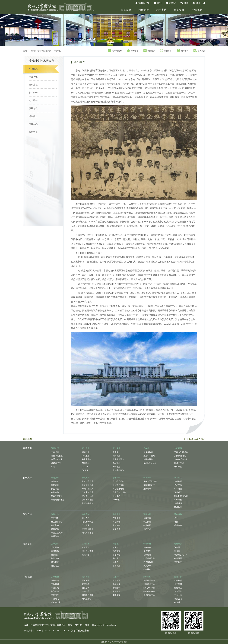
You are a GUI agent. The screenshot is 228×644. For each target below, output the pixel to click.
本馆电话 (117, 581)
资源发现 (55, 448)
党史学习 (178, 584)
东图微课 (117, 518)
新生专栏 (86, 518)
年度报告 (55, 595)
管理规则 (86, 584)
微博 (196, 3)
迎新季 (177, 547)
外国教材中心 (57, 522)
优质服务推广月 (181, 555)
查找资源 (126, 10)
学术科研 (33, 93)
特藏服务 (55, 555)
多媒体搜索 (56, 463)
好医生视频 (148, 459)
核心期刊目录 (88, 496)
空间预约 (149, 51)
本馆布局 (55, 588)
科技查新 (55, 485)
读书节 (116, 547)
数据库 (116, 452)
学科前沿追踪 (118, 485)
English (171, 3)
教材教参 (55, 536)
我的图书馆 (142, 3)
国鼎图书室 (179, 463)
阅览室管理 (87, 599)
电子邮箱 (117, 584)
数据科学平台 (88, 503)
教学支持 (161, 10)
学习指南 (86, 525)
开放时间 (55, 584)
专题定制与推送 (58, 500)
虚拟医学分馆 (149, 581)
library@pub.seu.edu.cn (104, 625)
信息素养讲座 (88, 522)
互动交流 (147, 514)
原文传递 (55, 489)
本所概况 (58, 51)
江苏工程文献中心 (80, 631)
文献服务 (55, 544)
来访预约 (178, 562)
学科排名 (117, 496)
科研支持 (144, 10)
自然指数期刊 (118, 470)
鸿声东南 (117, 551)
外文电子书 (87, 459)
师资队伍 (33, 77)
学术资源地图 (88, 500)
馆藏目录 (86, 452)
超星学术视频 (149, 456)
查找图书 (86, 448)
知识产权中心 (149, 588)
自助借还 (147, 555)
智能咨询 (147, 518)
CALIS (38, 631)
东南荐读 (86, 463)
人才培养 (33, 100)
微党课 (177, 602)
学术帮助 (178, 478)
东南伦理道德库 (181, 459)
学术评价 (117, 478)
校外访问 (55, 558)
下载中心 (33, 124)
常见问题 (147, 522)
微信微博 (147, 525)
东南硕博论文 (118, 459)
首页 (25, 51)
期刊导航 (117, 456)
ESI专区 (116, 500)
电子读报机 (148, 562)
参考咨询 (199, 51)
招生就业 (33, 116)
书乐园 (116, 558)
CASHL (85, 470)
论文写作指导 (88, 533)
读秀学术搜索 (57, 459)
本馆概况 (197, 10)
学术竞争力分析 (119, 492)
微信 (184, 3)
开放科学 (178, 492)
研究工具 (86, 478)
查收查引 (166, 51)
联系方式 (33, 108)
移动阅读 (117, 555)
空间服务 (55, 518)
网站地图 (29, 439)
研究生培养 (56, 602)
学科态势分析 (118, 481)
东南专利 (147, 489)
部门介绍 (55, 591)
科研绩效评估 (118, 489)
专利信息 (117, 467)
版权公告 (86, 581)
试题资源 (55, 529)
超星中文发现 (57, 456)
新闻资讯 (33, 132)
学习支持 (86, 514)
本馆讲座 (133, 51)
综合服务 (178, 544)
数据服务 (55, 492)
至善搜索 (55, 452)
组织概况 (178, 581)
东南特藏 (178, 448)
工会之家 (178, 595)
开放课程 (117, 522)
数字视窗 (147, 569)
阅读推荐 (183, 51)
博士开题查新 (88, 551)
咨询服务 (86, 544)
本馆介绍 (55, 581)
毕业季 (177, 551)
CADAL (85, 467)
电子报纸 (117, 463)
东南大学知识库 (181, 452)
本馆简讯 (55, 599)
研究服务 (55, 478)
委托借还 (55, 566)
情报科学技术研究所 (41, 51)
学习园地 (178, 591)
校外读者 (178, 525)
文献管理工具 (88, 481)
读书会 (116, 562)
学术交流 (178, 485)
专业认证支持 (57, 533)
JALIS (66, 631)
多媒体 (146, 448)
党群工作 (178, 577)
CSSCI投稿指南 (181, 496)
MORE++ (178, 507)
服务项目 (179, 10)
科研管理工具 (88, 485)
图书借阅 (86, 588)
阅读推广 (117, 544)
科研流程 (178, 500)
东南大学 (28, 631)
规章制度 (86, 577)
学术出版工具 (88, 492)
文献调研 (178, 503)
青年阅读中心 (149, 595)
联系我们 (117, 577)
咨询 (158, 3)
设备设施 (147, 544)
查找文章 (117, 448)
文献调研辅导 (88, 529)
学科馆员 (178, 481)
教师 (176, 522)
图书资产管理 (88, 595)
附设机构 (147, 577)
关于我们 (55, 577)
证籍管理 (86, 591)
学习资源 (117, 514)
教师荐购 (55, 525)
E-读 (53, 467)
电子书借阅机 (149, 558)
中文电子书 (87, 456)
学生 (176, 518)
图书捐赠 (117, 595)
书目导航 (117, 566)
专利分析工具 (88, 489)
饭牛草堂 (178, 467)
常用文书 (178, 599)
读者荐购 (55, 551)
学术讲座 (178, 489)
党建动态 (178, 588)
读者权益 (178, 514)
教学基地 (33, 85)
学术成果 (147, 478)
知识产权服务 (57, 496)
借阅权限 (55, 562)
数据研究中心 (149, 591)
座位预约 (147, 551)
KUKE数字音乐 (150, 463)
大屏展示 (147, 566)
